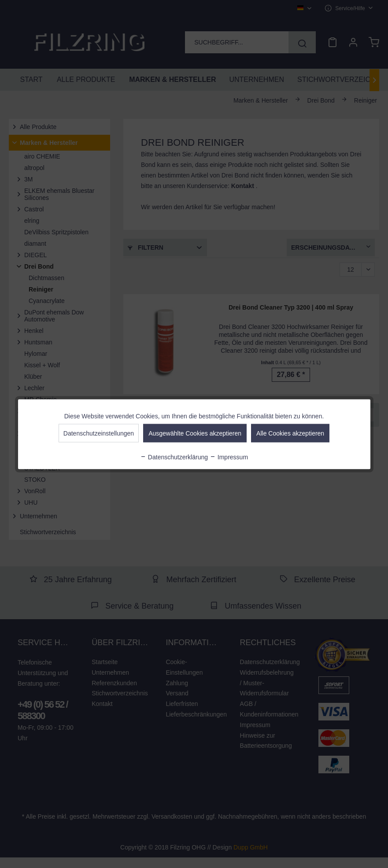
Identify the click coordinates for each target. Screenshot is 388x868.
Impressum (229, 457)
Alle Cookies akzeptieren (290, 433)
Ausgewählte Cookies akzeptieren (195, 433)
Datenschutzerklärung (174, 457)
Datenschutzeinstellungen (99, 433)
